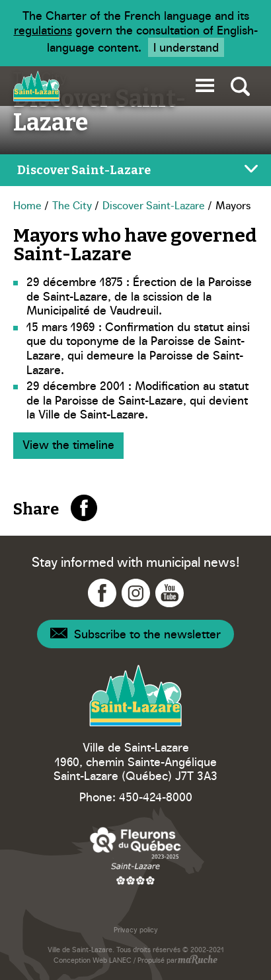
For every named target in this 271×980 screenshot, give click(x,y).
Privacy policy (136, 929)
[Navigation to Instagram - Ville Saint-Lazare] (136, 593)
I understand (186, 47)
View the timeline (68, 444)
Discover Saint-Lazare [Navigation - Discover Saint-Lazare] (154, 205)
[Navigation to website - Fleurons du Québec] (135, 855)
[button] (205, 83)
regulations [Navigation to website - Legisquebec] (43, 29)
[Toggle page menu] (135, 170)
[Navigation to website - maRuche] (197, 961)
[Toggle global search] (240, 86)
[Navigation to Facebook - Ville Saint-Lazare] (102, 593)
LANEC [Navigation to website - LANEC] (120, 960)
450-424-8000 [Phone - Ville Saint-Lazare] (156, 796)
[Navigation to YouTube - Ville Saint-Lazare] (170, 593)
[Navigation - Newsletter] (135, 634)
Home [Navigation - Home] (27, 205)
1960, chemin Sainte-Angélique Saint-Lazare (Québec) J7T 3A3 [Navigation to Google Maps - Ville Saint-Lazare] (135, 768)
